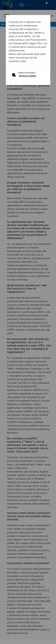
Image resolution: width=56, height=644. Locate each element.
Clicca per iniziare (27, 76)
